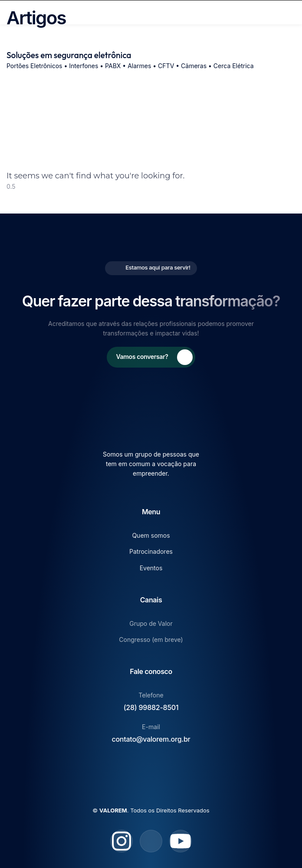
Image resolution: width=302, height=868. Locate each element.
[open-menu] (292, 12)
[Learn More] (151, 357)
